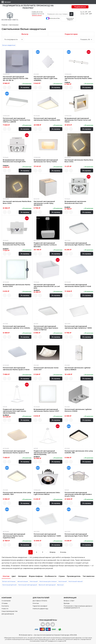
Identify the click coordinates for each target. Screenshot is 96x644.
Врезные (60, 585)
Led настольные (23, 581)
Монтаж (6, 576)
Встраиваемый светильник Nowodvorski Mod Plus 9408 (14, 244)
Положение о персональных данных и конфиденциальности (78, 607)
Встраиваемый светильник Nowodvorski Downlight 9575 (14, 161)
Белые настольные (9, 581)
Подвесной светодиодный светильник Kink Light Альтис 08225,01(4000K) (14, 411)
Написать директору (40, 609)
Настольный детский (9, 585)
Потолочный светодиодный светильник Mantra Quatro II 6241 (16, 452)
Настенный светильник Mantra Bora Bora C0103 (17, 202)
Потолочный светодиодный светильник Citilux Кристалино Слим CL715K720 (46, 328)
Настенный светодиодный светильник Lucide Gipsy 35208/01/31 (44, 203)
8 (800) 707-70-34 (38, 14)
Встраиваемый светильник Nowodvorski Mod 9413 (75, 202)
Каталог (8, 2)
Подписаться (80, 7)
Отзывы (5, 603)
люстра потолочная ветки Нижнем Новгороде (52, 635)
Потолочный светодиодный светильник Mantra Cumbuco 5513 (47, 119)
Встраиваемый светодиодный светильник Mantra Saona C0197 (46, 410)
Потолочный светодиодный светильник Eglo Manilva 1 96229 (78, 244)
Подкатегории (71, 34)
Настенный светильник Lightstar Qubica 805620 (78, 369)
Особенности (51, 576)
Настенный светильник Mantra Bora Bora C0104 (79, 161)
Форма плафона (36, 576)
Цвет (14, 576)
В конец (63, 552)
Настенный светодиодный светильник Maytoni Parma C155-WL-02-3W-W (16, 78)
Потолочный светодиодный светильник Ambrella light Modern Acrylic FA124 (78, 494)
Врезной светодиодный (47, 585)
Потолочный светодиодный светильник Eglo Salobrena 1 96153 (78, 327)
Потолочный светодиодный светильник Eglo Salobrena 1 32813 (47, 535)
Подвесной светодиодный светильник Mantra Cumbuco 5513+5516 (45, 245)
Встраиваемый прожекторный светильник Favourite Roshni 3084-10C (78, 78)
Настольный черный (75, 581)
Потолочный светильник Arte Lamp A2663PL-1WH (17, 493)
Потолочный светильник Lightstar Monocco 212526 (78, 410)
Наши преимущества (10, 611)
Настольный (63, 581)
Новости (5, 609)
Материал (22, 576)
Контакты (5, 606)
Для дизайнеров (8, 614)
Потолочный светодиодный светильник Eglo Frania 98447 (76, 535)
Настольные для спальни (48, 581)
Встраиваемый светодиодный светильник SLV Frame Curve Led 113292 (78, 120)
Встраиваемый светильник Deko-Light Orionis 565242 (47, 493)
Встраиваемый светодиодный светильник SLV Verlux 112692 (46, 161)
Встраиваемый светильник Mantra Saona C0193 (17, 285)
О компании (6, 601)
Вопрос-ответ (69, 601)
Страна (62, 576)
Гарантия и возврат (40, 606)
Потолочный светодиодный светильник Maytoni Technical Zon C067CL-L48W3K (17, 120)
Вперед (53, 552)
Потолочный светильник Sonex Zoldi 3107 (46, 369)
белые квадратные (9, 45)
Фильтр (25, 34)
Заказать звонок (37, 15)
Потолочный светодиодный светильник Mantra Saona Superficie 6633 (14, 536)
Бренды (67, 603)
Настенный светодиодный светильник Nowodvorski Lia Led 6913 (47, 286)
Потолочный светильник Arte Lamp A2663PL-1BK (79, 452)
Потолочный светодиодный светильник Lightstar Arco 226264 (16, 327)
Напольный (34, 581)
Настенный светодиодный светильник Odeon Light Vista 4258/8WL (45, 78)
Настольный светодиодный (28, 585)
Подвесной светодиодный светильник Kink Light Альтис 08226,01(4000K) (45, 453)
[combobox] (13, 39)
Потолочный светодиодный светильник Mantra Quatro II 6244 (16, 369)
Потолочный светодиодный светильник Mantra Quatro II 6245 (78, 285)
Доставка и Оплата (40, 601)
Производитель (74, 576)
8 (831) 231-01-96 (37, 12)
